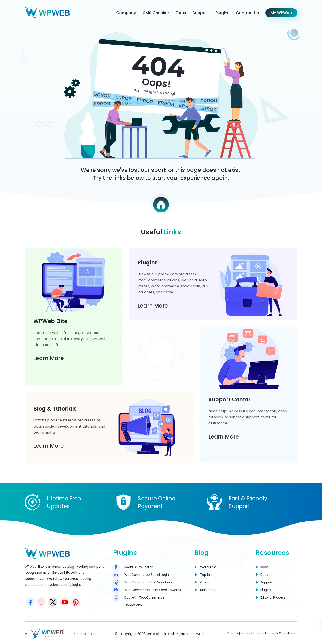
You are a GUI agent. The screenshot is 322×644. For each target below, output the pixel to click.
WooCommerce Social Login (147, 575)
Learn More (49, 358)
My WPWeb (281, 13)
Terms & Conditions (280, 633)
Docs (181, 13)
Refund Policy (251, 633)
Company (126, 13)
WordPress (208, 567)
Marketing (208, 590)
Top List (206, 575)
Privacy (233, 633)
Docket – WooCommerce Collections (144, 601)
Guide (205, 582)
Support (201, 13)
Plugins (222, 13)
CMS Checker (156, 13)
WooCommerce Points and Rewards (153, 590)
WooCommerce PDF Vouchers (148, 582)
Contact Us (247, 13)
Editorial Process (273, 597)
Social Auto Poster (138, 567)
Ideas (264, 567)
